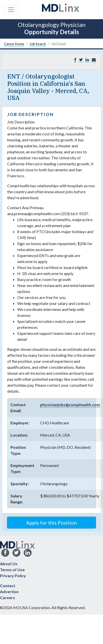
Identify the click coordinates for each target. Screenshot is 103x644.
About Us (9, 564)
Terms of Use (12, 570)
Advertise (9, 592)
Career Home (14, 44)
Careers (7, 598)
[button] (94, 60)
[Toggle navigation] (11, 10)
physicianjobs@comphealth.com (70, 405)
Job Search (38, 44)
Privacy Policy (13, 576)
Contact (8, 586)
